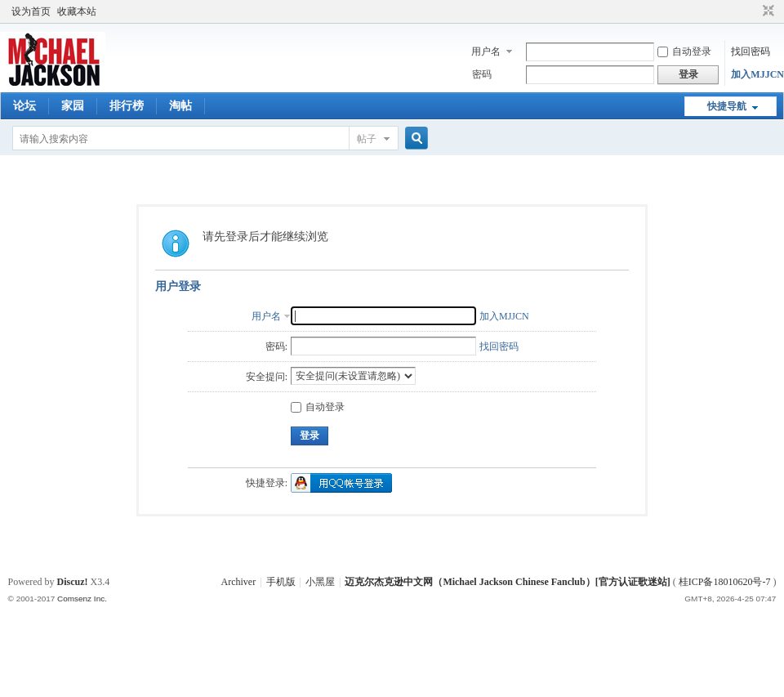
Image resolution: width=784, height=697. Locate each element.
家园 (73, 106)
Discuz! (73, 582)
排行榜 (127, 106)
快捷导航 (727, 106)
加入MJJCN (757, 74)
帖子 (367, 139)
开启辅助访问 (753, 11)
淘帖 (180, 106)
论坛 (24, 106)
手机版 (281, 582)
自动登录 (684, 51)
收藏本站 (77, 11)
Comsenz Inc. (82, 599)
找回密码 (751, 51)
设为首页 (31, 11)
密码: (276, 346)
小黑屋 (320, 582)
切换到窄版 (766, 11)
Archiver (239, 582)
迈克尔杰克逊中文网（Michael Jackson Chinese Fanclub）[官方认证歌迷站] (507, 582)
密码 (482, 74)
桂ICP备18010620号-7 (725, 582)
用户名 (486, 51)
